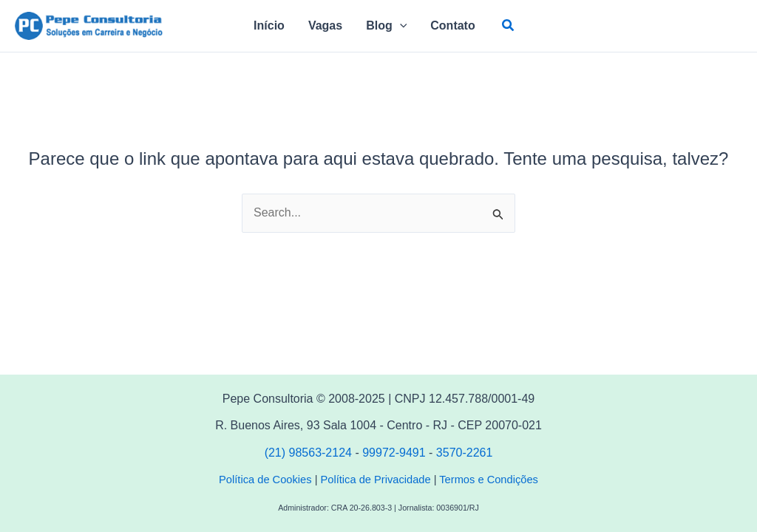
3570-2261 (465, 453)
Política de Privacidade (376, 480)
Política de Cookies (265, 480)
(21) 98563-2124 (310, 453)
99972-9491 (394, 453)
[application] (400, 26)
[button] (509, 26)
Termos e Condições (489, 480)
